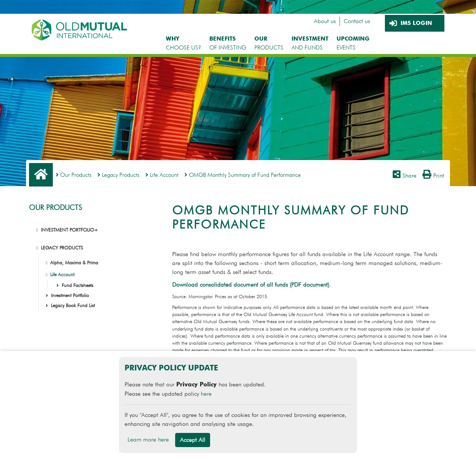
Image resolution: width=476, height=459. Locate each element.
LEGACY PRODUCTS (62, 248)
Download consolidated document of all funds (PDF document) (251, 285)
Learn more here (148, 439)
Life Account (162, 175)
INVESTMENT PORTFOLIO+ (70, 230)
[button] (37, 230)
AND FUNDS (310, 43)
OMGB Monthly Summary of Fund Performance (243, 175)
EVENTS (353, 43)
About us (325, 21)
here (206, 394)
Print (433, 176)
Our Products (74, 175)
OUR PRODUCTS (56, 208)
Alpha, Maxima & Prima (74, 263)
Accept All (193, 440)
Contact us (357, 21)
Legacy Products (118, 175)
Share (405, 176)
